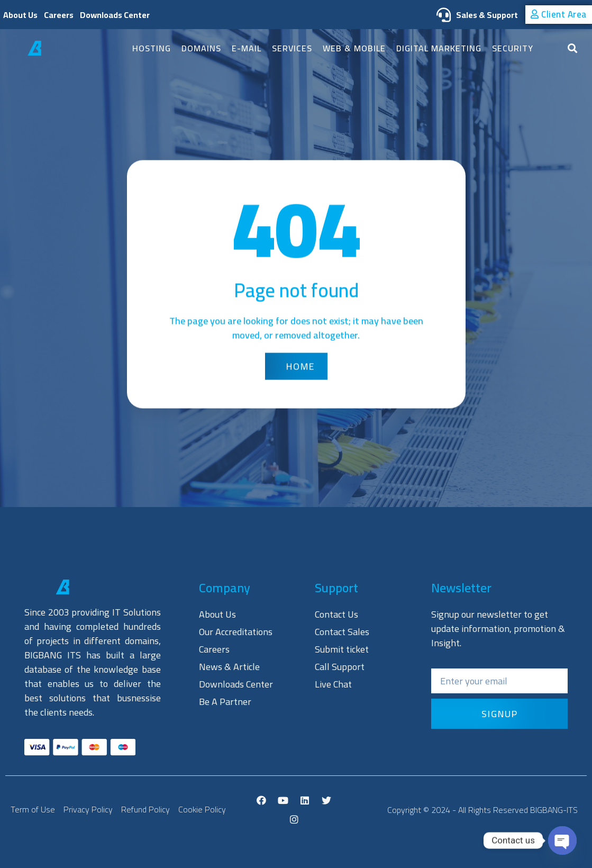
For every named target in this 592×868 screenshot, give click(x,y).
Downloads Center (115, 15)
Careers (59, 15)
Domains (201, 48)
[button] (559, 15)
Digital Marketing (439, 48)
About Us (20, 15)
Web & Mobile (354, 48)
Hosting (152, 48)
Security (513, 48)
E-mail (247, 48)
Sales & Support (475, 15)
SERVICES (292, 48)
